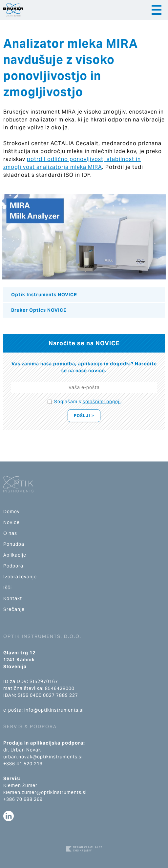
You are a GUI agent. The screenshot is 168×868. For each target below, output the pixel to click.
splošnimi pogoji (102, 402)
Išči (8, 588)
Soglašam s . (88, 402)
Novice (11, 522)
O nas (10, 533)
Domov (11, 512)
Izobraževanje (20, 577)
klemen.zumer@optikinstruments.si (45, 792)
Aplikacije (15, 555)
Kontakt (13, 598)
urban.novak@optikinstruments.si (43, 757)
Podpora (13, 566)
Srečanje (14, 609)
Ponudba (14, 544)
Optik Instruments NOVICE (44, 295)
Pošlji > (84, 416)
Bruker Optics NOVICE (39, 310)
